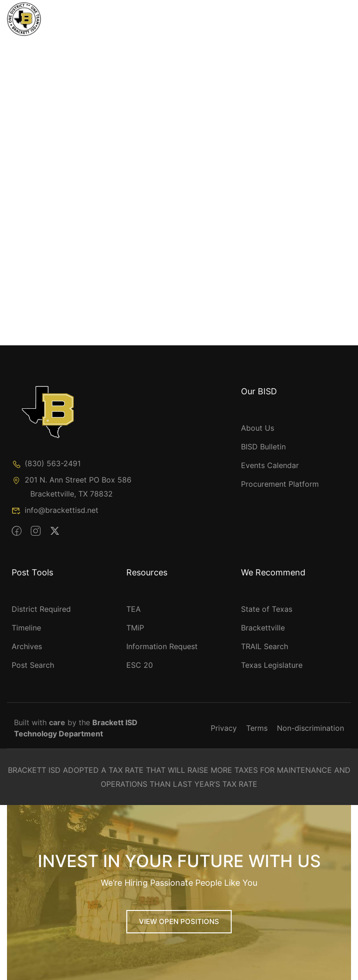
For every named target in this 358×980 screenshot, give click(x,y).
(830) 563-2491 (46, 463)
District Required (41, 609)
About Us (258, 428)
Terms (257, 728)
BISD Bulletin (263, 447)
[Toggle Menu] (318, 21)
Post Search (33, 665)
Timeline (26, 628)
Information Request (162, 646)
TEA (134, 609)
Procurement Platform (280, 484)
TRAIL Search (265, 646)
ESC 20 (140, 665)
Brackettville (263, 628)
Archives (27, 646)
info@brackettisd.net (55, 510)
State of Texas (267, 609)
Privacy (224, 728)
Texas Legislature (272, 665)
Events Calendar (270, 465)
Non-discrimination (310, 728)
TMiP (135, 628)
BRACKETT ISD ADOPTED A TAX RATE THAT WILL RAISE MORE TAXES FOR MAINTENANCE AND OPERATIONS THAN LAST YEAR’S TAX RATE (179, 777)
